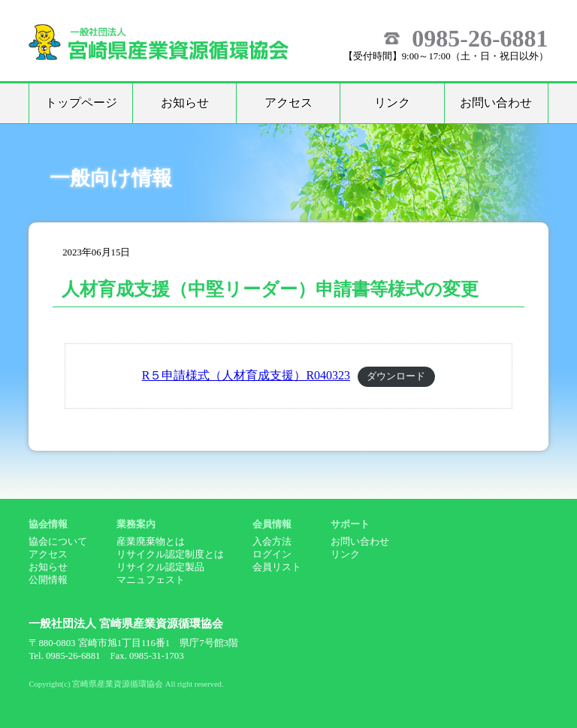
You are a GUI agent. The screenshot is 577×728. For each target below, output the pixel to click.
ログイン (272, 554)
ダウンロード (396, 376)
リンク (392, 103)
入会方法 (272, 542)
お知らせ (185, 103)
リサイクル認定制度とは (170, 554)
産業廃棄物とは (151, 542)
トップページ (81, 103)
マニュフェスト (151, 580)
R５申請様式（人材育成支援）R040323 (246, 375)
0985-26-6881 (480, 38)
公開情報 (48, 580)
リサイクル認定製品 (160, 567)
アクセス (288, 103)
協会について (58, 542)
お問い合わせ (496, 103)
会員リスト (277, 567)
